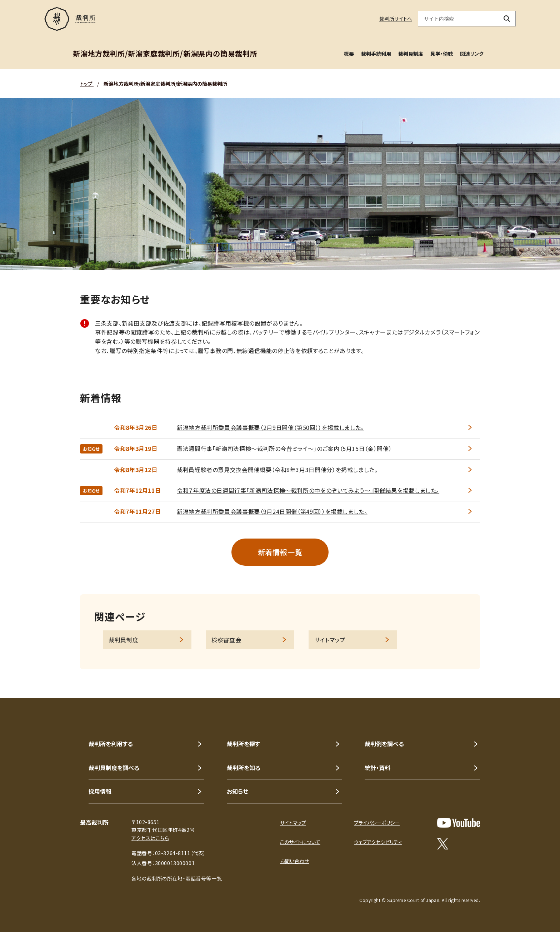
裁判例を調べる (384, 744)
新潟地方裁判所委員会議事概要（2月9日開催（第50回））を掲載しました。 (270, 427)
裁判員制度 (411, 54)
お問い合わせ (294, 861)
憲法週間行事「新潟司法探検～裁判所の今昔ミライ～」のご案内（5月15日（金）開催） (284, 448)
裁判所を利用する (111, 744)
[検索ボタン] (507, 19)
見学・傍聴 (442, 54)
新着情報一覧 (280, 552)
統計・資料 (377, 768)
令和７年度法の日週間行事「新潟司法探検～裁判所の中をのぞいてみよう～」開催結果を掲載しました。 (308, 490)
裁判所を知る (244, 768)
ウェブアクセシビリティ (378, 842)
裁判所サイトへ (396, 19)
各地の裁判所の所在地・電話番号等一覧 (177, 878)
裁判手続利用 (376, 54)
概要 (349, 54)
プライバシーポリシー (377, 823)
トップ (87, 84)
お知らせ (237, 791)
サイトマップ (330, 640)
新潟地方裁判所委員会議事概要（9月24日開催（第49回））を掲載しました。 (272, 511)
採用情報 (100, 791)
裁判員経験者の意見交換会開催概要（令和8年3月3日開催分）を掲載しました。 (277, 470)
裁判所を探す (243, 744)
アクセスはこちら (150, 838)
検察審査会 (226, 640)
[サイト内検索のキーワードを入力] (458, 19)
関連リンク (472, 54)
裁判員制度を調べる (114, 768)
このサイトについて (300, 842)
